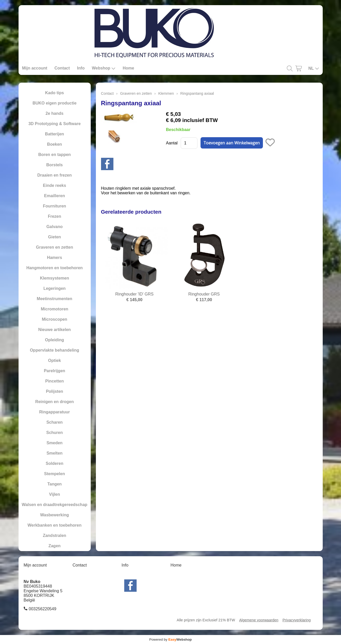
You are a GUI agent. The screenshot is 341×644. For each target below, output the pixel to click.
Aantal (172, 143)
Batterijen (55, 134)
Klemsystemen (55, 278)
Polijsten (55, 391)
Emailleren (55, 196)
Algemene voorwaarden (259, 620)
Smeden (54, 443)
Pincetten (54, 381)
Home (128, 68)
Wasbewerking (55, 515)
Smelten (54, 453)
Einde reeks (55, 185)
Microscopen (55, 319)
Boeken (55, 144)
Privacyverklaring (297, 620)
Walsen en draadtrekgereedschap (55, 505)
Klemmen (166, 93)
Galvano (55, 227)
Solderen (54, 463)
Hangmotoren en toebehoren (55, 268)
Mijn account (35, 68)
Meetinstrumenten (55, 299)
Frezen (55, 216)
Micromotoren (55, 309)
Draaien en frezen (55, 175)
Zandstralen (55, 536)
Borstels (54, 165)
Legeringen (54, 288)
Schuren (54, 433)
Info (81, 68)
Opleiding (55, 340)
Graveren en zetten (54, 247)
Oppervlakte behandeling (55, 350)
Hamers (55, 258)
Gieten (55, 237)
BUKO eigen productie (55, 103)
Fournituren (55, 206)
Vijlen (54, 494)
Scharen (55, 422)
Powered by (170, 639)
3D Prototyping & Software (55, 124)
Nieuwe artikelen (54, 330)
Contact (62, 68)
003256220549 (43, 609)
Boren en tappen (54, 155)
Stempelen (55, 474)
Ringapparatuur (55, 412)
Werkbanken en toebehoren (55, 525)
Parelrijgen (55, 371)
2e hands (55, 113)
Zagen (55, 546)
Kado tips (55, 93)
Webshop (104, 68)
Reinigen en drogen (55, 402)
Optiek (55, 360)
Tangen (55, 484)
